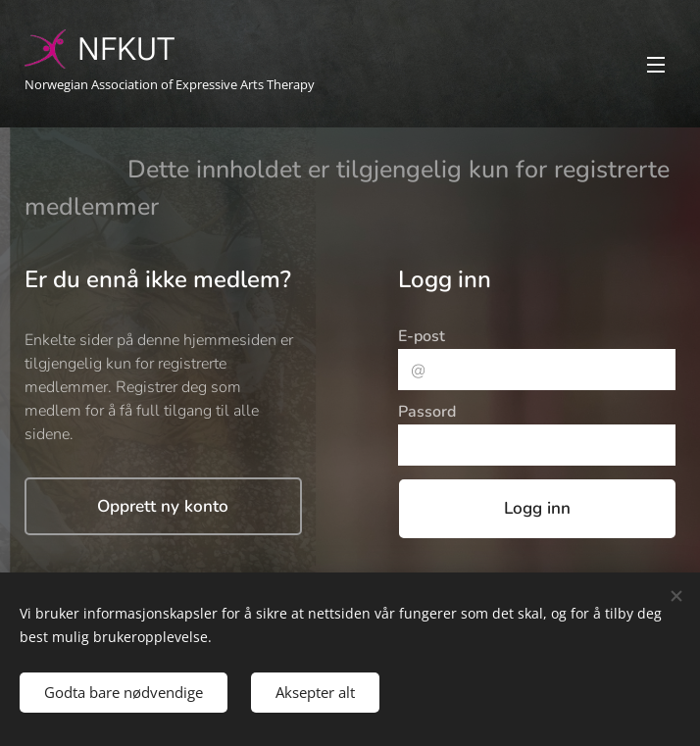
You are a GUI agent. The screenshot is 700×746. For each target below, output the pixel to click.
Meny (656, 65)
